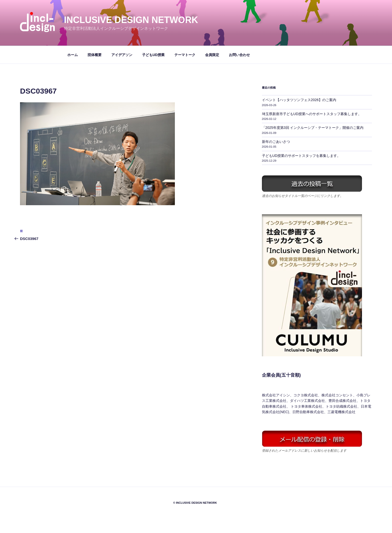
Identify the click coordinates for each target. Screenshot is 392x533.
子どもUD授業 (153, 55)
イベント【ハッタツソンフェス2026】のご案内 (299, 100)
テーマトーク (185, 55)
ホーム (73, 55)
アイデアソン (122, 55)
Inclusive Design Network (131, 20)
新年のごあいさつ (276, 142)
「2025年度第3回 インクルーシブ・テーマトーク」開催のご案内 (313, 128)
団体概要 (95, 55)
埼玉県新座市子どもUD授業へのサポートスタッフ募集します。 (312, 114)
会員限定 (212, 55)
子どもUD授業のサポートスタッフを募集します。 (301, 156)
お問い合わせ (239, 55)
